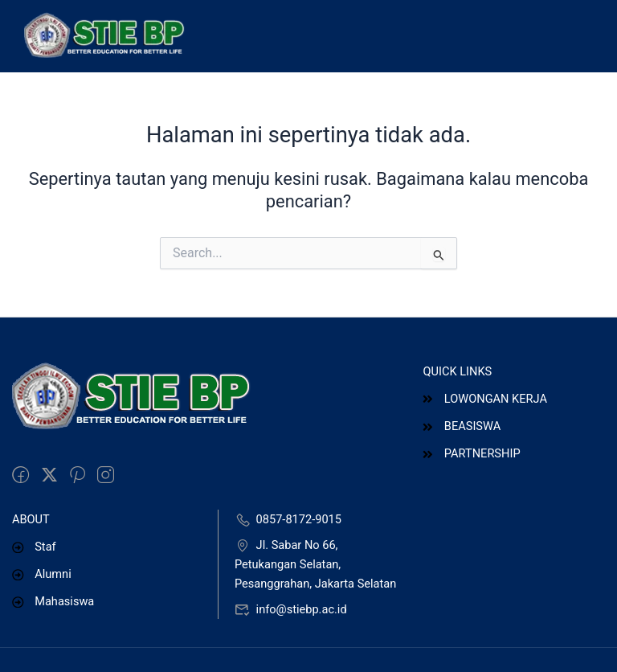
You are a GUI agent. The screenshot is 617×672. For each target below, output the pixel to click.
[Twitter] (49, 476)
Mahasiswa (53, 601)
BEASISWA (462, 426)
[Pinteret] (78, 476)
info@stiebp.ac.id (291, 609)
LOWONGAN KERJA (484, 399)
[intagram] (106, 476)
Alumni (42, 574)
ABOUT (31, 519)
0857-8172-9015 (288, 519)
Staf (34, 547)
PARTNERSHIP (471, 453)
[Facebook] (20, 476)
